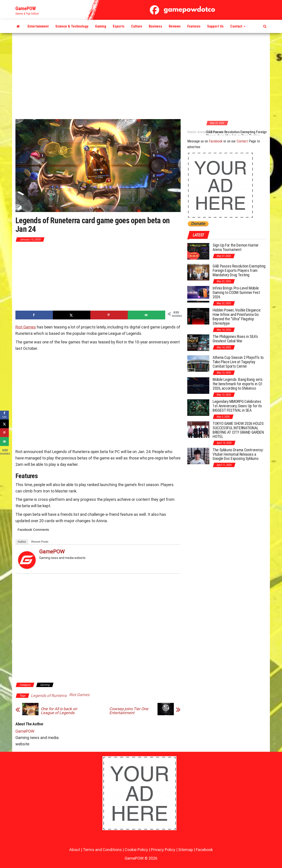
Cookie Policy (136, 850)
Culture (137, 26)
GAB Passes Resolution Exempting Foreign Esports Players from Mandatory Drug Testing (239, 270)
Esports (119, 26)
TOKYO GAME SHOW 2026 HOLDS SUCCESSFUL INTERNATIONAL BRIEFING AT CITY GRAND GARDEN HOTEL (238, 430)
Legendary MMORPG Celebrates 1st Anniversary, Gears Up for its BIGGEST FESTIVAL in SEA (237, 406)
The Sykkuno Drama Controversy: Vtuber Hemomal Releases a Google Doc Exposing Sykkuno (238, 454)
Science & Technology (72, 26)
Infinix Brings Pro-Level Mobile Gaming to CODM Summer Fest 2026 (236, 292)
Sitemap (186, 850)
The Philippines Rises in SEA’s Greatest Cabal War (235, 339)
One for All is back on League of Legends (59, 711)
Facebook (216, 141)
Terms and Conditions (102, 850)
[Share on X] (72, 315)
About (75, 850)
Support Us (215, 26)
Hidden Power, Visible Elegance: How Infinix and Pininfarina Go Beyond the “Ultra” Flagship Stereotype (237, 317)
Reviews (175, 26)
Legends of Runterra (49, 696)
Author (22, 542)
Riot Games (26, 327)
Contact (238, 26)
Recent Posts (40, 542)
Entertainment (38, 26)
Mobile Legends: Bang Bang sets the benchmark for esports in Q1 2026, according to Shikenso (238, 384)
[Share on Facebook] (34, 315)
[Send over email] (147, 315)
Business (155, 26)
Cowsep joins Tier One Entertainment (129, 711)
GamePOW (26, 8)
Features (194, 26)
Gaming (101, 26)
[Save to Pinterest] (109, 315)
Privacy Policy (163, 850)
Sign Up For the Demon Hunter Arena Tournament (201, 132)
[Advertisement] (141, 76)
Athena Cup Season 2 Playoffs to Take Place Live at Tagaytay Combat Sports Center (238, 362)
